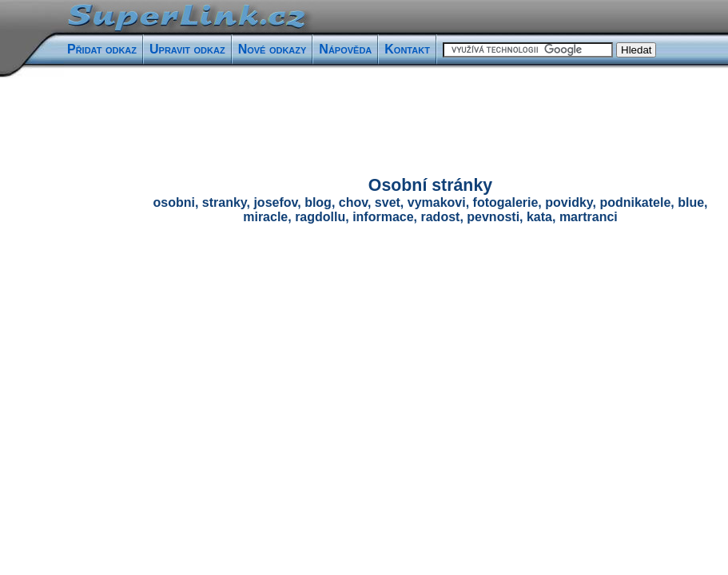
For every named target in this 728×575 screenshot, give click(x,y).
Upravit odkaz (187, 49)
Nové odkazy (273, 49)
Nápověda (345, 49)
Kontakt (407, 49)
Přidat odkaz (102, 49)
